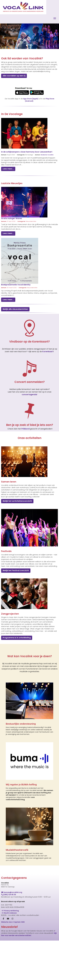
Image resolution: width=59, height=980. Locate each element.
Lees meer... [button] (8, 169)
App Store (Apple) (31, 99)
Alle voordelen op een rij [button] (14, 76)
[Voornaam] (28, 957)
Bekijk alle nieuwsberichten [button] (15, 309)
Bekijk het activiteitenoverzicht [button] (17, 501)
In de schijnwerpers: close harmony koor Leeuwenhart (27, 152)
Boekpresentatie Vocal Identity (16, 285)
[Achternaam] (28, 965)
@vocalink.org (12, 892)
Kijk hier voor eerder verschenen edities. (29, 934)
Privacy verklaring (10, 911)
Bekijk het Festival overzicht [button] (16, 570)
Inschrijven (28, 971)
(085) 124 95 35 (9, 895)
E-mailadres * (7, 947)
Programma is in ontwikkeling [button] (17, 638)
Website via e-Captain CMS (13, 922)
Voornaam (6, 954)
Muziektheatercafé (17, 850)
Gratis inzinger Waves (12, 218)
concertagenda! (29, 395)
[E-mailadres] (28, 950)
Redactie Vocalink (47, 155)
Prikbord (26, 429)
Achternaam (7, 961)
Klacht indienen (9, 913)
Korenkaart (48, 352)
